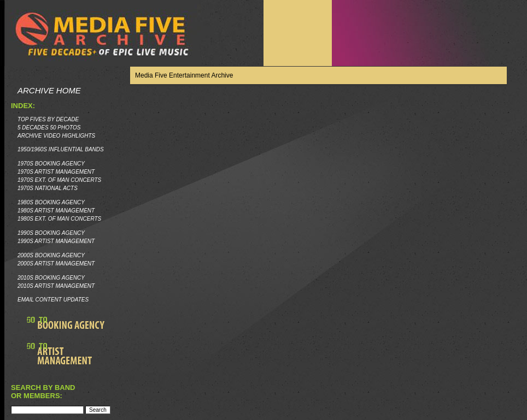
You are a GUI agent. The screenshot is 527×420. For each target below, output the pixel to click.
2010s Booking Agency (51, 278)
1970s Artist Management (56, 172)
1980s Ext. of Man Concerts (59, 219)
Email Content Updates (53, 300)
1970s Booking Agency (51, 164)
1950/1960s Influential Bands (61, 149)
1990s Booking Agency (51, 233)
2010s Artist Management (56, 286)
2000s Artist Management (56, 264)
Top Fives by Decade (48, 119)
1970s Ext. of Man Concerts (59, 180)
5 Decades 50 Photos (49, 128)
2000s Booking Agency (51, 255)
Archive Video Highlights (56, 136)
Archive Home (49, 90)
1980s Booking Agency (51, 202)
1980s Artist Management (56, 211)
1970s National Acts (48, 188)
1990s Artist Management (56, 241)
